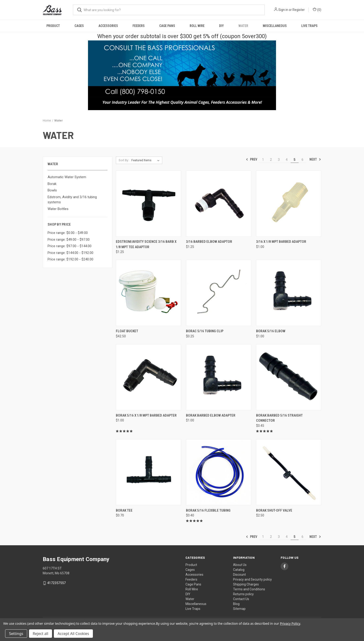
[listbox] (146, 160)
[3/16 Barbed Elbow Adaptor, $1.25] (219, 204)
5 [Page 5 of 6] (295, 160)
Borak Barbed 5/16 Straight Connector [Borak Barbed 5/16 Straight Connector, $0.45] (279, 418)
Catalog (239, 570)
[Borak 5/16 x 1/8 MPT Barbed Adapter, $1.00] (148, 377)
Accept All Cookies (73, 634)
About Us (240, 565)
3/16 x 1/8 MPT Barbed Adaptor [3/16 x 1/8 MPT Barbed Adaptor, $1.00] (281, 242)
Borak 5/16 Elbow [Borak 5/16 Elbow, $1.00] (271, 331)
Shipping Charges (246, 584)
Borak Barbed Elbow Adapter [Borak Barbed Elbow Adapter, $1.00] (211, 415)
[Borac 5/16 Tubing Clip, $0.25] (219, 293)
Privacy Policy (290, 623)
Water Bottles (58, 209)
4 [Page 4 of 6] (287, 160)
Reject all (41, 634)
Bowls (52, 190)
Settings (16, 634)
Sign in (283, 10)
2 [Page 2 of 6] (271, 160)
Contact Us (241, 599)
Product (53, 26)
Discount (239, 575)
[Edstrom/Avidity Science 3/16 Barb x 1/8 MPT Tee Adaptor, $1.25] (148, 204)
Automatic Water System (67, 177)
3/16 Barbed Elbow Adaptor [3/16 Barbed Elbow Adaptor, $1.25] (209, 242)
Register (299, 10)
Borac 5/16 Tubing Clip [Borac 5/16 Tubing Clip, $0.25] (205, 331)
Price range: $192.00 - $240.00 (70, 259)
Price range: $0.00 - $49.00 (68, 233)
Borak (52, 184)
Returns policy (243, 594)
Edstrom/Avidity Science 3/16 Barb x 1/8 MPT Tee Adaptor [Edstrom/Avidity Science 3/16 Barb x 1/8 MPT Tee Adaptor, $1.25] (146, 244)
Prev (252, 159)
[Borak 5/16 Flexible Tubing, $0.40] (219, 472)
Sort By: (124, 160)
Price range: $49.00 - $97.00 (69, 240)
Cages (79, 26)
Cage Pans (167, 26)
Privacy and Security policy (252, 579)
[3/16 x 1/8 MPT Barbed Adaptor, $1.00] (289, 204)
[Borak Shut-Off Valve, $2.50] (289, 472)
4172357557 (56, 583)
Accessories (108, 26)
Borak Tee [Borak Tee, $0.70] (124, 510)
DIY (221, 26)
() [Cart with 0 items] (317, 10)
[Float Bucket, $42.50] (148, 293)
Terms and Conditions (249, 589)
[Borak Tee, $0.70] (148, 472)
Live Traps (309, 26)
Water (243, 26)
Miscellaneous (275, 26)
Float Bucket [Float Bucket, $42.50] (127, 331)
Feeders (139, 26)
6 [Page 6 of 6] (302, 160)
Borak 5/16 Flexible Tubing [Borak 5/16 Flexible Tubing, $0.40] (208, 510)
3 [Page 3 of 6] (279, 160)
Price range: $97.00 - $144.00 (70, 246)
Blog (236, 604)
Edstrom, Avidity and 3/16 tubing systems (72, 200)
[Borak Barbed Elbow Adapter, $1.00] (219, 377)
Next (315, 159)
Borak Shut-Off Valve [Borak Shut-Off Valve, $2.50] (274, 510)
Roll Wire (197, 26)
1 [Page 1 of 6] (263, 160)
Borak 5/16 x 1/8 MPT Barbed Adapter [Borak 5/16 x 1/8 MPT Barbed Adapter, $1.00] (146, 415)
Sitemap (239, 609)
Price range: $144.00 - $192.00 (70, 253)
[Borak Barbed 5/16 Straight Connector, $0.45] (289, 377)
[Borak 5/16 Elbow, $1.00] (289, 293)
